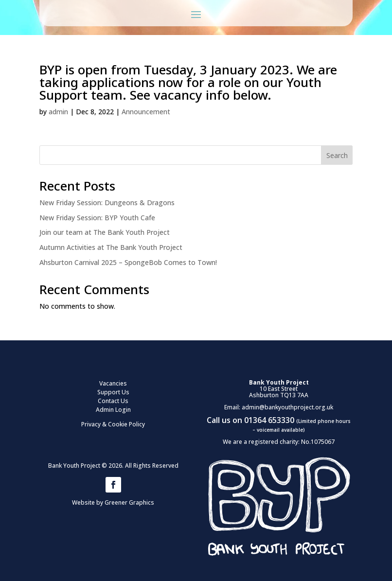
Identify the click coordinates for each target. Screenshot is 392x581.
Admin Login (113, 410)
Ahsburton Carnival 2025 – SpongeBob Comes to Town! (128, 262)
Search (337, 155)
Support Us (113, 392)
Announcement (146, 112)
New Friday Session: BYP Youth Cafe (97, 218)
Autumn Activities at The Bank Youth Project (111, 247)
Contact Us (113, 401)
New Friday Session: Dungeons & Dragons (107, 202)
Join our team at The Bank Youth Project (105, 232)
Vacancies (113, 383)
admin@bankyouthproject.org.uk (287, 407)
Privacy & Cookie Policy (113, 424)
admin (58, 112)
